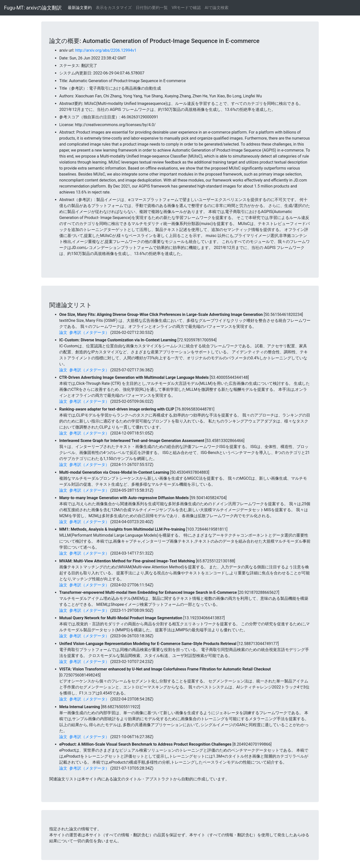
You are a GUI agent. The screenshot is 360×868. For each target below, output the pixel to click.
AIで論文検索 (217, 8)
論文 (63, 332)
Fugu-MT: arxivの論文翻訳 (33, 8)
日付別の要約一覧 (152, 8)
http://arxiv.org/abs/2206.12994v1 (106, 50)
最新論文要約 (80, 8)
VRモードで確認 (186, 8)
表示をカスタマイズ (114, 8)
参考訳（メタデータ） (89, 332)
